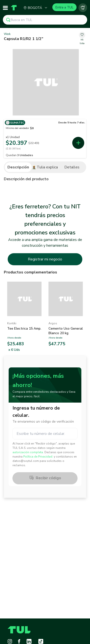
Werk (7, 34)
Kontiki (12, 323)
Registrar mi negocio (45, 259)
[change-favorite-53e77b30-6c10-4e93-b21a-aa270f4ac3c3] (82, 39)
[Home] (14, 8)
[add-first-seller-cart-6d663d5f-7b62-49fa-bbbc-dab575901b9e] (78, 143)
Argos (53, 323)
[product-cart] (83, 8)
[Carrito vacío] (83, 8)
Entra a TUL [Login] (64, 7)
